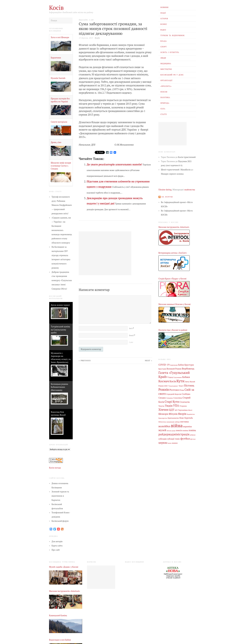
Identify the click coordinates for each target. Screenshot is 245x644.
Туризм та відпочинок (173, 35)
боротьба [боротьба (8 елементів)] (189, 418)
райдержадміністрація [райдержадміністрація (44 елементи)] (174, 434)
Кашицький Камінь (58, 616)
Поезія (164, 92)
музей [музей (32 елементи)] (162, 430)
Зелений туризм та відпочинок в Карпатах (60, 496)
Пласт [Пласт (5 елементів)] (181, 386)
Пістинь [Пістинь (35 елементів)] (189, 385)
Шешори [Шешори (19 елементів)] (163, 414)
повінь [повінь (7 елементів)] (185, 430)
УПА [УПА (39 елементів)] (176, 405)
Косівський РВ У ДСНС (172, 75)
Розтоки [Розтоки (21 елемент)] (174, 390)
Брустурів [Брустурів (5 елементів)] (162, 369)
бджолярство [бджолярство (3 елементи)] (163, 418)
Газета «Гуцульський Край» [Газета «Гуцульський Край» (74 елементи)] (174, 374)
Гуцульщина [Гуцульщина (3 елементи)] (178, 377)
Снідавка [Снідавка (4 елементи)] (170, 398)
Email (132, 335)
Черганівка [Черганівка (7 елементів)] (183, 410)
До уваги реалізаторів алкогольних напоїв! (114, 164)
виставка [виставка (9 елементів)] (185, 422)
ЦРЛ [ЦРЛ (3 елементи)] (176, 410)
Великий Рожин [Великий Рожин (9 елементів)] (174, 369)
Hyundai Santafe (58, 78)
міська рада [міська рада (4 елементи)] (171, 430)
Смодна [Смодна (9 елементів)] (162, 398)
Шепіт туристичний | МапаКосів (176, 170)
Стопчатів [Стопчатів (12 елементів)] (185, 402)
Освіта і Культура (170, 52)
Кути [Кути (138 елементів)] (180, 381)
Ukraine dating (165, 190)
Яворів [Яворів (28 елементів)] (182, 414)
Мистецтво (166, 69)
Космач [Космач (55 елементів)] (164, 381)
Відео (163, 30)
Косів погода (55, 468)
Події (163, 13)
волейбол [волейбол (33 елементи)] (164, 426)
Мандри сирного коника (172, 174)
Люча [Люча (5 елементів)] (187, 382)
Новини (165, 7)
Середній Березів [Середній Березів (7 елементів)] (174, 394)
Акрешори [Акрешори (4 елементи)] (174, 365)
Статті (164, 114)
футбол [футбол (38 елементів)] (185, 438)
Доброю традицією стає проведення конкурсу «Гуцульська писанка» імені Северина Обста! (62, 280)
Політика (165, 97)
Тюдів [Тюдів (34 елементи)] (169, 405)
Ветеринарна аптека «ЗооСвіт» (173, 253)
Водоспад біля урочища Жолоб (58, 414)
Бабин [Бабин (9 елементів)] (181, 365)
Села (163, 109)
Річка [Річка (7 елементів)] (182, 390)
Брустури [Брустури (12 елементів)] (189, 365)
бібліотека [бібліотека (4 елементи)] (162, 422)
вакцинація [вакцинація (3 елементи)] (170, 422)
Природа (165, 103)
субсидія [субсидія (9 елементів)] (162, 439)
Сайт (131, 342)
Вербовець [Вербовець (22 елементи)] (188, 369)
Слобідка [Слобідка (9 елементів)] (186, 394)
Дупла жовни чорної (60, 305)
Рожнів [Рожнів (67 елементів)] (164, 390)
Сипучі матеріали (59, 122)
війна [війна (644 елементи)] (177, 425)
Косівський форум (60, 521)
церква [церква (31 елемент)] (163, 442)
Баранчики (56, 58)
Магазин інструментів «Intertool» (174, 227)
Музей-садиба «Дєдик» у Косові (64, 567)
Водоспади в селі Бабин (60, 640)
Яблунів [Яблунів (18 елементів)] (173, 414)
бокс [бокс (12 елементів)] (182, 418)
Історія (164, 19)
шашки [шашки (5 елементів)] (175, 443)
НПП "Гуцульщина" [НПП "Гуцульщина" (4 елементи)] (171, 386)
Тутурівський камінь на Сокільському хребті (60, 330)
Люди (163, 58)
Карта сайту (57, 546)
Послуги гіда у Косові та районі (173, 330)
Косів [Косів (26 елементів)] (173, 381)
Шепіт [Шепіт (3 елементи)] (190, 410)
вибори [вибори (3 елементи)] (177, 422)
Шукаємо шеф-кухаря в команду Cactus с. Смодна (61, 166)
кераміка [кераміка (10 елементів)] (187, 426)
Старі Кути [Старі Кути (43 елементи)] (172, 401)
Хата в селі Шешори (60, 37)
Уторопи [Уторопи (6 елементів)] (183, 406)
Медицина (166, 64)
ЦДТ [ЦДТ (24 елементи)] (172, 410)
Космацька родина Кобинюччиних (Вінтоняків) (59, 387)
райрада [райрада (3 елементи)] (193, 435)
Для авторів (57, 541)
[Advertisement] (172, 134)
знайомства (190, 190)
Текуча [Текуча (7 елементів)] (161, 406)
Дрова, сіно (56, 142)
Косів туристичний (187, 157)
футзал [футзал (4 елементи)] (193, 439)
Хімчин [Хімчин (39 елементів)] (163, 409)
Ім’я (131, 328)
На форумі (167, 197)
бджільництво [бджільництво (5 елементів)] (173, 418)
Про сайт (56, 550)
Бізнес (164, 24)
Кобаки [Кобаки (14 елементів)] (186, 377)
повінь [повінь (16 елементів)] (192, 430)
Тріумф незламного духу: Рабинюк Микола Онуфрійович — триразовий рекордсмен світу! (62, 205)
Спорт (164, 47)
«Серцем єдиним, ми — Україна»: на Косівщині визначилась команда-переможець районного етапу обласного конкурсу (62, 230)
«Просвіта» (166, 86)
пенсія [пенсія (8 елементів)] (179, 430)
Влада (164, 41)
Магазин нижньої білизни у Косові (175, 304)
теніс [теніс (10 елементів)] (177, 438)
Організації (166, 80)
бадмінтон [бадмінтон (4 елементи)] (191, 414)
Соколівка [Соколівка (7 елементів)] (178, 398)
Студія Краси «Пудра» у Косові (172, 279)
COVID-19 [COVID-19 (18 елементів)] (164, 365)
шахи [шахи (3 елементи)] (170, 443)
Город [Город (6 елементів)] (171, 377)
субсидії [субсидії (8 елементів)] (171, 439)
